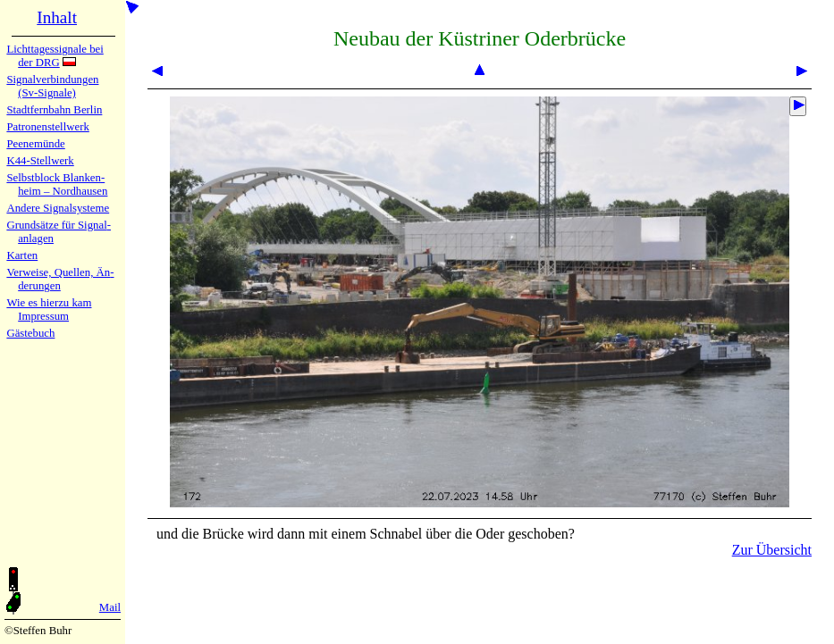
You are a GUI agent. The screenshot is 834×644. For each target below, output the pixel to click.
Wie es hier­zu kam (49, 303)
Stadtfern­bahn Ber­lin (54, 110)
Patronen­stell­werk (47, 127)
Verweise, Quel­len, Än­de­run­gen (60, 279)
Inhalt (57, 17)
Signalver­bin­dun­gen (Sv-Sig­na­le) (52, 86)
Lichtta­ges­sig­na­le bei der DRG (55, 56)
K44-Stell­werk (40, 161)
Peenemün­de (35, 144)
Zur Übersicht (772, 550)
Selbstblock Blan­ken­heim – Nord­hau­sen (57, 184)
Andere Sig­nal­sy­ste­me (58, 208)
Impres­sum (43, 316)
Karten (22, 255)
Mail (110, 607)
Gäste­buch (30, 333)
